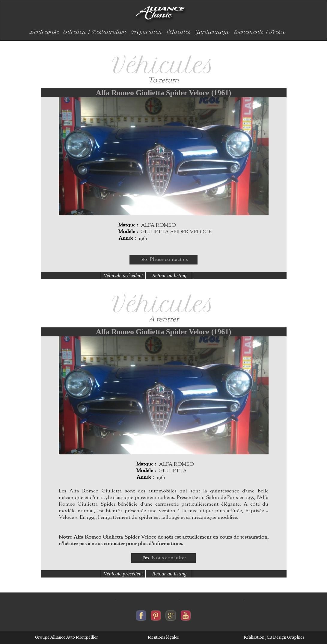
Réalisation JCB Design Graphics (274, 637)
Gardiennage (213, 32)
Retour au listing (169, 275)
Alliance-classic (161, 15)
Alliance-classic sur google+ (171, 614)
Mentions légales (163, 637)
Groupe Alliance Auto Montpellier (67, 637)
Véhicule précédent (123, 275)
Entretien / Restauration (95, 32)
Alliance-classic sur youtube (186, 614)
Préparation (147, 32)
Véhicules (179, 32)
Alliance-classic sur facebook (141, 614)
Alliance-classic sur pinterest (156, 614)
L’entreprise (44, 32)
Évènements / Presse (260, 32)
